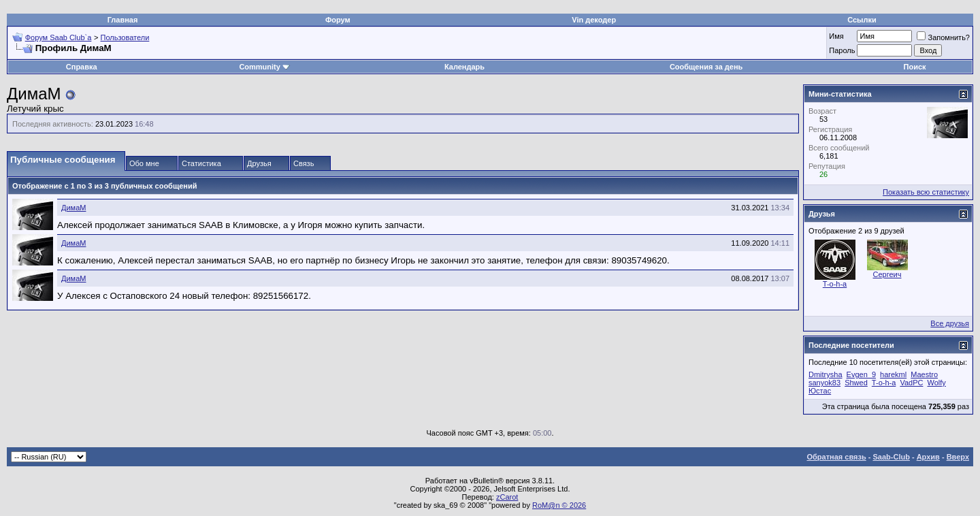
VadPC (911, 383)
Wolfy (937, 383)
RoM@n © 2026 (559, 505)
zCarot (507, 497)
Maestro (924, 374)
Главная (123, 20)
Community (264, 67)
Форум (338, 20)
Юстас (820, 391)
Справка (82, 67)
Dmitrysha (826, 374)
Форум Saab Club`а (59, 37)
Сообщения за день (706, 67)
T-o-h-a (835, 284)
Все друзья (950, 323)
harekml (893, 374)
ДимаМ (73, 208)
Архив (928, 457)
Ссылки (862, 20)
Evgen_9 (861, 374)
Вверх (958, 457)
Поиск (915, 67)
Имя (836, 36)
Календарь (464, 67)
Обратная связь (837, 457)
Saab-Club (891, 457)
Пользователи (125, 37)
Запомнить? (943, 37)
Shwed (856, 383)
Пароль (842, 50)
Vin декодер (594, 20)
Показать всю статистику (926, 192)
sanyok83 (824, 383)
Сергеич (887, 274)
